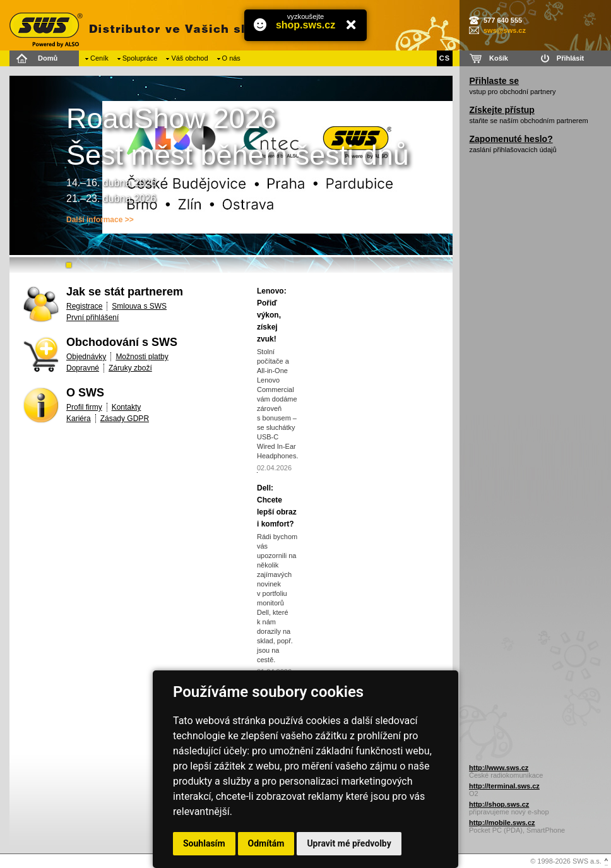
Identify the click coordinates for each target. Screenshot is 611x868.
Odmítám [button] (266, 843)
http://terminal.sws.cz (504, 786)
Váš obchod (189, 58)
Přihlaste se (494, 81)
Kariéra (79, 419)
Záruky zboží (130, 368)
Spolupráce (140, 58)
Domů (48, 58)
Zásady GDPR (125, 419)
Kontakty (127, 407)
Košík (499, 58)
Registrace (84, 306)
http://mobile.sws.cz (502, 823)
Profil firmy (84, 407)
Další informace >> (100, 220)
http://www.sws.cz (499, 768)
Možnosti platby (142, 357)
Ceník (99, 58)
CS (445, 58)
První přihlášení (92, 318)
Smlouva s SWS (139, 306)
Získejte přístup (501, 110)
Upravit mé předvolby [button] (349, 843)
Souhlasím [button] (204, 843)
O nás (231, 58)
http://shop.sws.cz (499, 804)
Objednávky (86, 357)
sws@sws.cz (505, 30)
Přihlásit (570, 58)
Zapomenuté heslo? (511, 139)
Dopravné (83, 368)
